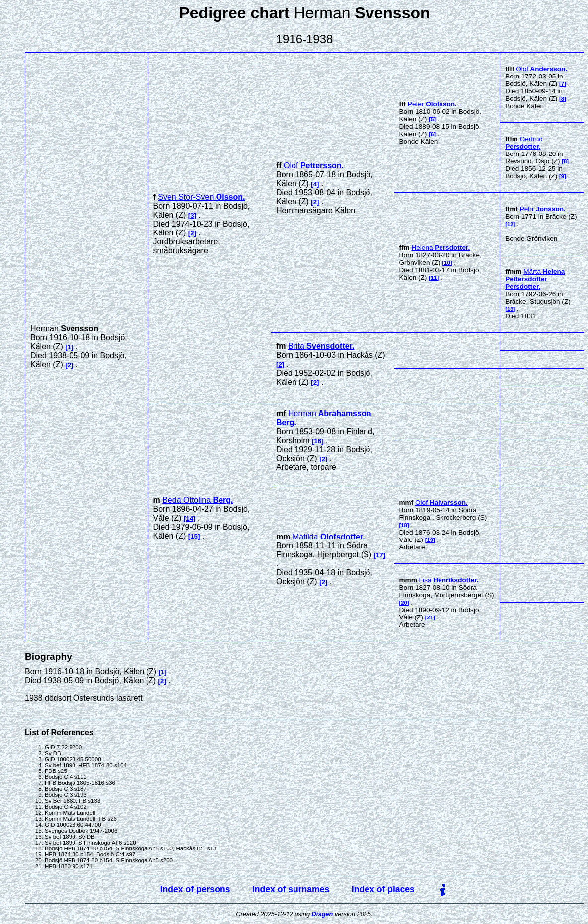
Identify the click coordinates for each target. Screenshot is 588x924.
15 (194, 536)
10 (447, 263)
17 (380, 555)
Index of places (383, 889)
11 (434, 278)
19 (430, 540)
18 (404, 525)
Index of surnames (291, 889)
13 (510, 309)
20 (404, 603)
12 (510, 224)
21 (430, 617)
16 (318, 441)
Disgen (323, 914)
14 (189, 518)
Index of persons (195, 889)
